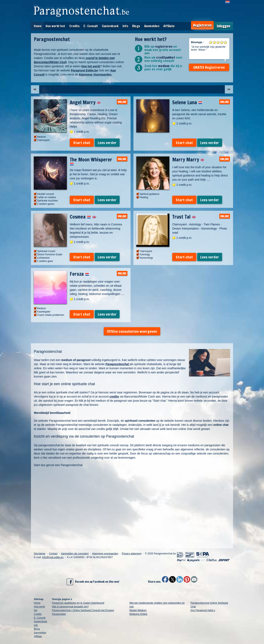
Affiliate (169, 26)
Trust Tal (184, 217)
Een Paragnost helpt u (203, 610)
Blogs (136, 26)
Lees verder (107, 143)
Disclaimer (40, 554)
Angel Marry (85, 102)
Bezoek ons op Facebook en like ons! (93, 582)
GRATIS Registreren (209, 67)
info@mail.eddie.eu (53, 557)
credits (114, 397)
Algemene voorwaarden (105, 554)
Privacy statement (131, 554)
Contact (53, 554)
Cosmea (83, 217)
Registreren (202, 25)
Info (125, 26)
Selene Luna (187, 102)
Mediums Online (138, 614)
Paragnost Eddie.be (84, 70)
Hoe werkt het (55, 26)
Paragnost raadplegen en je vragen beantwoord (78, 603)
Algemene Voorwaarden (95, 75)
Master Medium (138, 610)
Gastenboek (110, 26)
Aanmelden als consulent (75, 554)
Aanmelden (152, 26)
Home (38, 26)
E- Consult (91, 26)
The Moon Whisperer (91, 161)
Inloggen (223, 26)
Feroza (79, 274)
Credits (74, 26)
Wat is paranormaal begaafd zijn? (70, 607)
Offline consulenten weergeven (132, 331)
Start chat (82, 143)
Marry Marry (188, 160)
